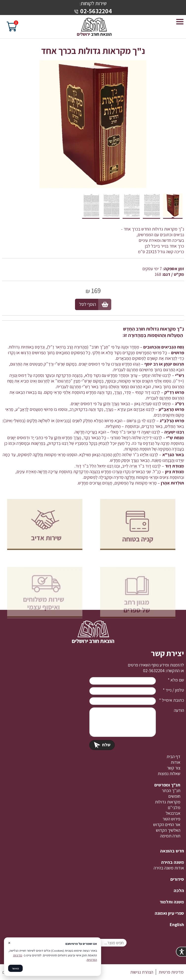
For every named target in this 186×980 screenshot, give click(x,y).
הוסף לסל (88, 304)
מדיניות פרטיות (171, 972)
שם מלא (176, 680)
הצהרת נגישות (142, 972)
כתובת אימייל (172, 700)
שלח (102, 745)
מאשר (15, 968)
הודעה (179, 710)
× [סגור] (9, 943)
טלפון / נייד (173, 690)
